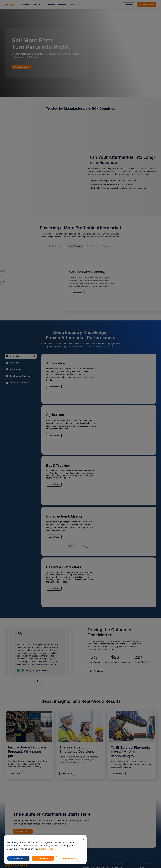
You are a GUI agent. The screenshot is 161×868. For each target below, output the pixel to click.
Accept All (18, 858)
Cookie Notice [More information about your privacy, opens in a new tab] (46, 849)
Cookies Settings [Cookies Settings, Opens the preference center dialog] (67, 858)
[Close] (83, 839)
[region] (45, 849)
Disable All (43, 858)
